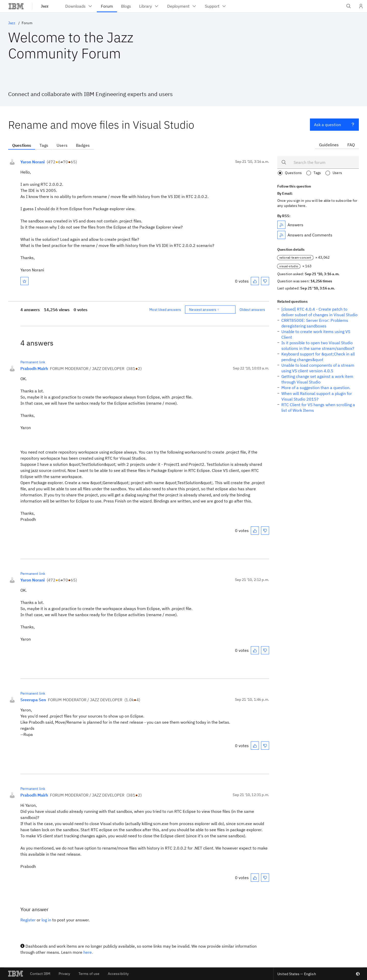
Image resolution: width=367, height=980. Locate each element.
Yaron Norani (32, 162)
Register (28, 920)
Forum (27, 23)
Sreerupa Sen (33, 700)
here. (88, 952)
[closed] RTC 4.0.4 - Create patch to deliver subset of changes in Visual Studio (319, 312)
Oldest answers (252, 310)
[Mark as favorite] (24, 281)
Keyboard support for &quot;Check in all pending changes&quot (318, 357)
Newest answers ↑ (204, 310)
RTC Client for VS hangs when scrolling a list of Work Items (318, 407)
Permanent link (33, 362)
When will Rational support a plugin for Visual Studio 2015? (317, 396)
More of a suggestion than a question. (316, 388)
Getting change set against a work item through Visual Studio (317, 379)
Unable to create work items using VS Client (316, 334)
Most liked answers (165, 310)
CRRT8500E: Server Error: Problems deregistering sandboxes (315, 323)
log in (46, 920)
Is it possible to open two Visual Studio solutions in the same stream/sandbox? (318, 346)
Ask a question (334, 124)
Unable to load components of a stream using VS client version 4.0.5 (318, 368)
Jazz (45, 6)
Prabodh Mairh (34, 368)
